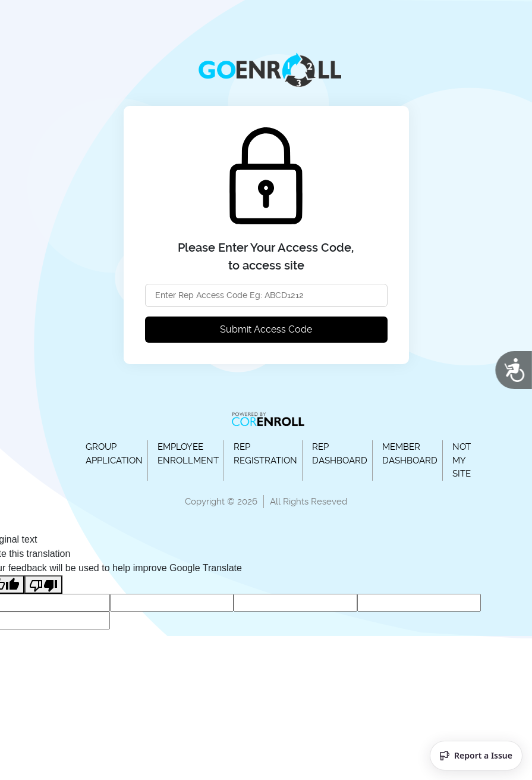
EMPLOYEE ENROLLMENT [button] (188, 454)
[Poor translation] (43, 585)
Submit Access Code (266, 329)
